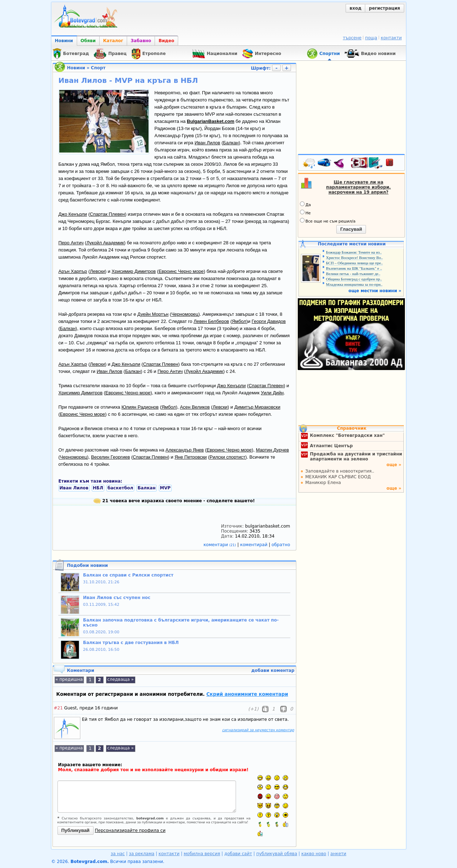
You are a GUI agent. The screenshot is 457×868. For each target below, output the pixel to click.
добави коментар (273, 670)
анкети (338, 854)
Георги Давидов (269, 321)
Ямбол (239, 321)
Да (305, 204)
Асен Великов (195, 407)
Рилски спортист (227, 457)
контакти (391, 38)
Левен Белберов (211, 321)
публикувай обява (277, 854)
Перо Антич (71, 243)
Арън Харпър (73, 271)
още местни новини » (375, 291)
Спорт (98, 68)
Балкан (231, 143)
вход (355, 8)
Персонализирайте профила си (130, 830)
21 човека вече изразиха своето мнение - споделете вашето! (174, 501)
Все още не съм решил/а (328, 221)
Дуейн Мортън (153, 314)
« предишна (69, 679)
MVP (165, 488)
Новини (64, 41)
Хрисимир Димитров (134, 271)
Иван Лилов (207, 143)
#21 (58, 708)
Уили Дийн (272, 393)
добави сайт (238, 854)
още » (394, 465)
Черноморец (185, 314)
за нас (118, 854)
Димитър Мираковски (257, 407)
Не (305, 213)
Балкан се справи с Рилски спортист (128, 575)
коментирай (255, 545)
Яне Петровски (191, 457)
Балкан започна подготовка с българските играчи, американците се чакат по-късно (181, 623)
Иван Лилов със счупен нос (117, 598)
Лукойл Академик (105, 243)
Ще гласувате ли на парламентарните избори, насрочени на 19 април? (358, 187)
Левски (97, 271)
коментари (220, 545)
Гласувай (351, 229)
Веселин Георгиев (111, 457)
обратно (281, 545)
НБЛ (98, 488)
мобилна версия (202, 854)
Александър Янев (185, 450)
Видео (166, 41)
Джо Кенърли (73, 214)
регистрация (384, 8)
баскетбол (120, 488)
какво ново (314, 854)
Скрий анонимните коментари (247, 694)
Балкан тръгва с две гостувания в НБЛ (131, 643)
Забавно (141, 41)
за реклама (142, 854)
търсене (352, 38)
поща (371, 38)
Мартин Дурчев (272, 450)
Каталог (113, 41)
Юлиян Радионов (140, 407)
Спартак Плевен (107, 214)
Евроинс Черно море (181, 271)
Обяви (88, 41)
